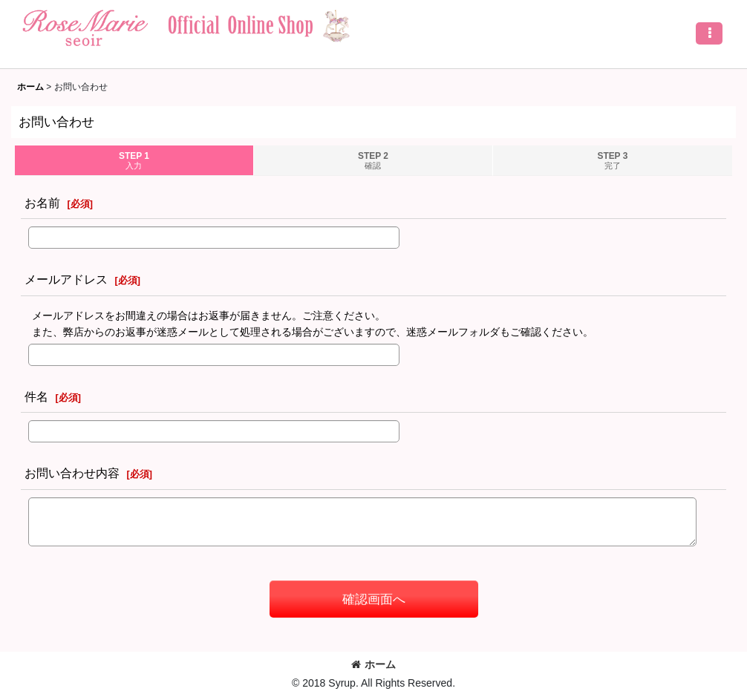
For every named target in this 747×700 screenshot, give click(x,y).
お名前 (42, 203)
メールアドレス (66, 279)
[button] (709, 33)
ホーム (373, 664)
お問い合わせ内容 (72, 473)
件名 (36, 396)
